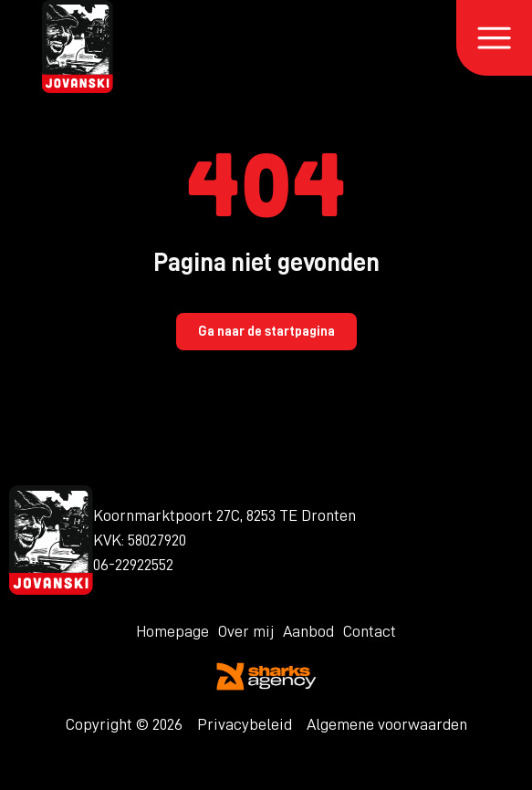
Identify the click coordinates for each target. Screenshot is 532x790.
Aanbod (308, 631)
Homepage (172, 631)
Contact (370, 631)
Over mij (246, 631)
